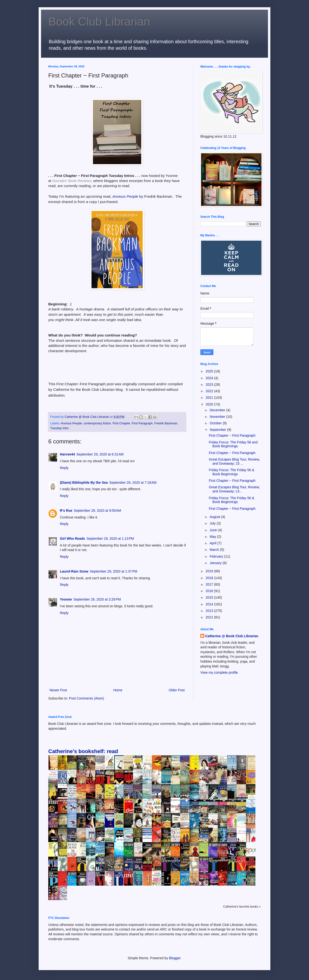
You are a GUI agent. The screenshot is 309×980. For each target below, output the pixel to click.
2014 (210, 604)
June (214, 530)
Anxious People (71, 423)
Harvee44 (67, 454)
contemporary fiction (97, 423)
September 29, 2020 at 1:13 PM (110, 539)
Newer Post (58, 690)
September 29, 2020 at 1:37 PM (114, 571)
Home (118, 690)
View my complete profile (219, 672)
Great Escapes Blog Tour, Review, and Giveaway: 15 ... (234, 461)
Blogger (175, 958)
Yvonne (66, 599)
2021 (210, 398)
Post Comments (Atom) (87, 698)
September (218, 430)
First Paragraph (142, 423)
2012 (210, 617)
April (213, 543)
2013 (210, 611)
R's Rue (66, 511)
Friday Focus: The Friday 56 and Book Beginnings (233, 444)
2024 (210, 378)
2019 (210, 571)
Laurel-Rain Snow (74, 571)
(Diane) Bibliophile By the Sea (84, 483)
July (213, 523)
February (217, 556)
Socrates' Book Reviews (72, 181)
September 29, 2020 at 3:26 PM (97, 599)
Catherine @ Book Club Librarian (232, 636)
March (215, 550)
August (215, 517)
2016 (210, 591)
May (213, 537)
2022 (210, 391)
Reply (64, 468)
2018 (210, 578)
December (218, 410)
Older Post (177, 690)
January (216, 563)
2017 (210, 584)
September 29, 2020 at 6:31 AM (100, 454)
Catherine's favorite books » (242, 907)
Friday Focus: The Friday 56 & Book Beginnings (232, 472)
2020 (210, 404)
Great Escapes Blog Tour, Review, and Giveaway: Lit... (234, 489)
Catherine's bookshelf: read (83, 751)
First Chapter (121, 423)
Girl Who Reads (72, 539)
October (216, 423)
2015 (210, 597)
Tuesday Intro (60, 428)
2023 (210, 385)
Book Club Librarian (99, 22)
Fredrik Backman (166, 423)
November (218, 417)
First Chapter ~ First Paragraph (232, 435)
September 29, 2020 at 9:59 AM (98, 511)
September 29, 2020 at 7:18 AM (133, 483)
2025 (210, 371)
